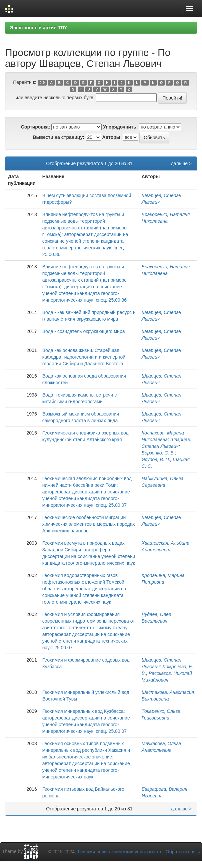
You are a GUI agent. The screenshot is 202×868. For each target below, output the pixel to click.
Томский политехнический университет (119, 852)
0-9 (42, 83)
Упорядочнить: (120, 127)
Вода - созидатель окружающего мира (84, 331)
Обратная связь (183, 852)
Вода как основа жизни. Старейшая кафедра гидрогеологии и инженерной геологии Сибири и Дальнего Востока (84, 357)
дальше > (181, 163)
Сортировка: (36, 127)
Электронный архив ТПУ (38, 28)
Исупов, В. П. (156, 459)
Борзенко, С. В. (158, 453)
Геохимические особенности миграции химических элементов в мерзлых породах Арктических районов (89, 524)
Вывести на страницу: (58, 137)
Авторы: (112, 137)
